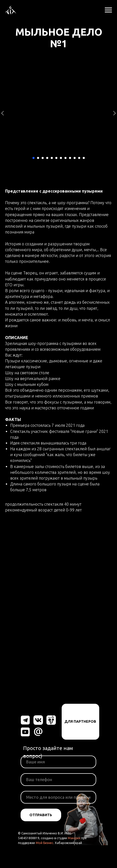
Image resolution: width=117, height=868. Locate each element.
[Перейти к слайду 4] (47, 158)
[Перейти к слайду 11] (79, 158)
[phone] (58, 780)
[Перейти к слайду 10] (75, 158)
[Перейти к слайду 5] (52, 158)
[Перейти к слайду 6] (56, 158)
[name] (58, 762)
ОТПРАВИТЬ (41, 815)
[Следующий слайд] (114, 113)
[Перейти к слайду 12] (84, 158)
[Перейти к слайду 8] (65, 158)
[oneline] (58, 797)
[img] (25, 720)
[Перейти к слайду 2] (38, 158)
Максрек (74, 838)
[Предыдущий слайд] (3, 113)
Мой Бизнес (45, 843)
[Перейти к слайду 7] (61, 158)
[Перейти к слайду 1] (34, 158)
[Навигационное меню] (108, 10)
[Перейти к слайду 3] (43, 158)
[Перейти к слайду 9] (70, 158)
